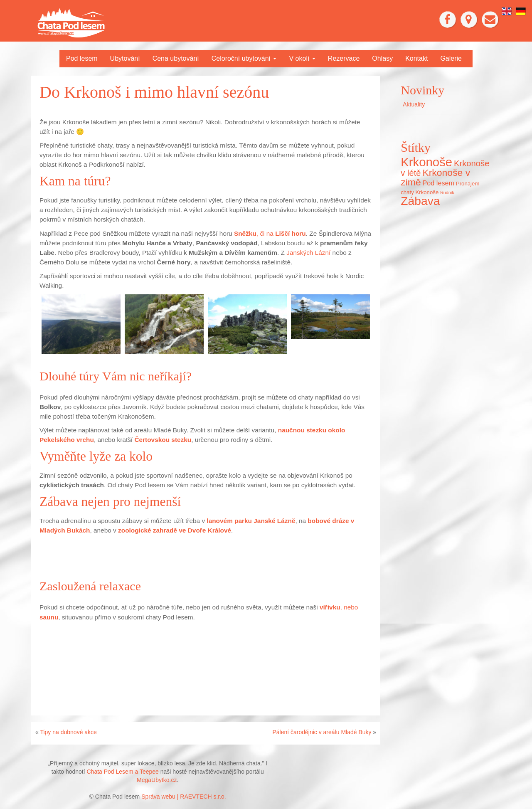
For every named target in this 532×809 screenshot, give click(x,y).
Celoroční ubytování (244, 58)
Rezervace (344, 58)
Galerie (451, 58)
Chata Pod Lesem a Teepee (123, 772)
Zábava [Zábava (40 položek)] (420, 201)
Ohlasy (382, 58)
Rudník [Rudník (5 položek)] (447, 192)
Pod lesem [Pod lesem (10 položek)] (438, 183)
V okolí (302, 58)
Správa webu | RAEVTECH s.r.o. (184, 797)
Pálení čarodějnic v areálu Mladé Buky (322, 732)
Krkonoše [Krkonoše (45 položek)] (426, 162)
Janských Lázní (308, 253)
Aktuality (414, 104)
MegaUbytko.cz (157, 780)
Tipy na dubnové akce (68, 732)
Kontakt (416, 58)
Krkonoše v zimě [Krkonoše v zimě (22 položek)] (435, 177)
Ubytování (125, 58)
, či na (270, 233)
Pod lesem (82, 58)
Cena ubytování (176, 58)
